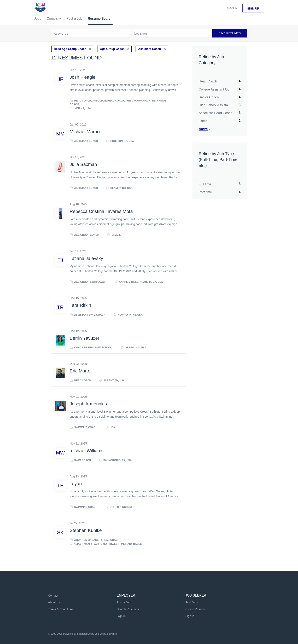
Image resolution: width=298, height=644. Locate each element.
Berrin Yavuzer (85, 338)
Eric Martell (81, 371)
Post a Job (124, 602)
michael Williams (87, 451)
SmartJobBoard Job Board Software (97, 634)
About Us (54, 602)
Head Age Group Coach (70, 49)
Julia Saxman (83, 164)
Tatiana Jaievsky (86, 258)
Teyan (76, 484)
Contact (53, 596)
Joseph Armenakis (88, 404)
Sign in (232, 8)
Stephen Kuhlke (86, 530)
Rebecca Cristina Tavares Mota (101, 211)
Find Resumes (230, 33)
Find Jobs (192, 602)
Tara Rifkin (81, 305)
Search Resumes (128, 609)
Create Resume (196, 609)
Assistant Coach (150, 49)
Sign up (253, 8)
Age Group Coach (112, 49)
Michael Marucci (86, 132)
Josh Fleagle (83, 77)
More (203, 129)
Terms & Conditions (61, 609)
